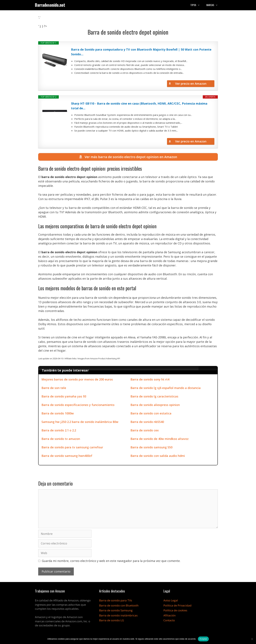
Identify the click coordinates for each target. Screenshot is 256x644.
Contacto (169, 621)
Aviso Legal (171, 601)
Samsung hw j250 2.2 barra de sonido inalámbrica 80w (80, 422)
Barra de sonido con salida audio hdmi (158, 456)
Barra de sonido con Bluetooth (119, 606)
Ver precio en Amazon (191, 84)
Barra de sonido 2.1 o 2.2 (59, 431)
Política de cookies (175, 611)
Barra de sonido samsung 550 (151, 448)
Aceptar (203, 639)
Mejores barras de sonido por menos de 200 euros (77, 380)
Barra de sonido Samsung (116, 611)
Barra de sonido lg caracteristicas (154, 397)
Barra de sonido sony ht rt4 (150, 380)
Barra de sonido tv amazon (61, 439)
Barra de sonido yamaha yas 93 (64, 397)
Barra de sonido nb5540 (147, 422)
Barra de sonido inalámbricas (118, 616)
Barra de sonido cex (145, 431)
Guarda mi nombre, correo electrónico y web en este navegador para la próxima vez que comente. (111, 561)
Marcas (214, 5)
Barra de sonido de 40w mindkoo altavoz (160, 439)
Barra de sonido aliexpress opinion (155, 405)
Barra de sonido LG (112, 621)
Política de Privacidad (177, 606)
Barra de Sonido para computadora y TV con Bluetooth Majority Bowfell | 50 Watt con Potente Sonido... (141, 52)
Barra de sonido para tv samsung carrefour (72, 448)
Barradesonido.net (50, 5)
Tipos (197, 5)
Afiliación (169, 616)
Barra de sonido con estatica (151, 414)
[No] (252, 639)
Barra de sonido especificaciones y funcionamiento (78, 405)
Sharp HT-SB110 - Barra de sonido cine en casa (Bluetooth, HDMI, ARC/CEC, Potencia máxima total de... (139, 106)
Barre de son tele (54, 388)
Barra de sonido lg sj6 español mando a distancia (166, 388)
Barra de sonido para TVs (116, 601)
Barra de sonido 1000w (58, 414)
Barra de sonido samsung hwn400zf (67, 456)
